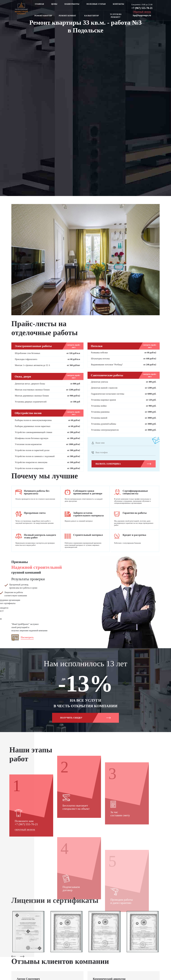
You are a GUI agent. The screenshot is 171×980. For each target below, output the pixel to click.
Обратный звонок (25, 875)
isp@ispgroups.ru (142, 15)
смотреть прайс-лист (74, 346)
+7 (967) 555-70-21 (142, 8)
